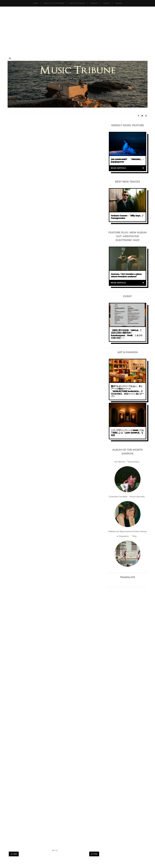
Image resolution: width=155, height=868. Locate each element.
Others (119, 3)
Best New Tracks (77, 3)
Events (107, 3)
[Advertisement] (78, 29)
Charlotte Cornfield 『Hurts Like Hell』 (127, 497)
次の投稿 (14, 854)
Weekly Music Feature (54, 3)
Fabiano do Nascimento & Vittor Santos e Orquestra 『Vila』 (127, 534)
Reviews (94, 3)
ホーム (55, 850)
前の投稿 (94, 854)
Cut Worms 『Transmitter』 (127, 462)
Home (36, 3)
